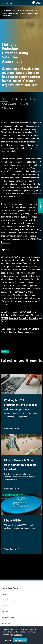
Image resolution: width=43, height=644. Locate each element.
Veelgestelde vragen (8, 618)
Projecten (5, 594)
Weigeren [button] (8, 640)
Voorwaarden (6, 624)
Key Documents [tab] (19, 99)
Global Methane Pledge (21, 145)
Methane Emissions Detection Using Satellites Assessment (21, 15)
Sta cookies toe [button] (20, 640)
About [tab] (5, 99)
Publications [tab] (7, 108)
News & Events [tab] (9, 104)
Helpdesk (5, 612)
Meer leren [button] (18, 635)
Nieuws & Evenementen (10, 600)
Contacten (5, 606)
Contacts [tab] (24, 104)
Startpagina (7, 10)
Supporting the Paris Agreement (25, 10)
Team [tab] (32, 99)
